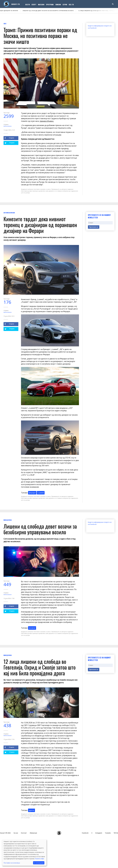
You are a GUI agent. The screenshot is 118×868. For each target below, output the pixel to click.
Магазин (41, 4)
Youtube (108, 833)
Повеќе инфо (39, 859)
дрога (32, 810)
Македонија (8, 520)
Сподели (9, 138)
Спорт (34, 4)
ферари (32, 493)
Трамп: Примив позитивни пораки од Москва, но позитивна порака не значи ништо (40, 36)
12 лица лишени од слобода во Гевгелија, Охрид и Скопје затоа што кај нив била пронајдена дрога (40, 667)
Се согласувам (39, 863)
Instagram (99, 833)
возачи (32, 628)
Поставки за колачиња (12, 863)
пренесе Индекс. (47, 121)
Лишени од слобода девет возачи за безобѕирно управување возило (49, 11)
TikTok (116, 833)
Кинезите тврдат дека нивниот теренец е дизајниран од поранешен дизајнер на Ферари (40, 225)
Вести (28, 4)
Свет (5, 24)
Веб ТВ (71, 4)
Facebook (85, 833)
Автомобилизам (9, 213)
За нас (16, 833)
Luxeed (41, 493)
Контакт (24, 833)
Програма (50, 4)
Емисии (58, 4)
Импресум (33, 833)
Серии (65, 4)
